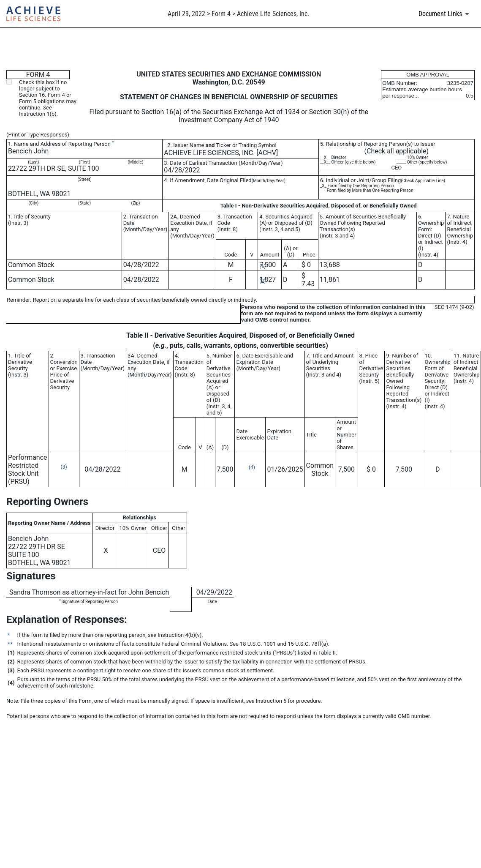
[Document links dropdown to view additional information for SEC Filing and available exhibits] (445, 14)
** (60, 600)
